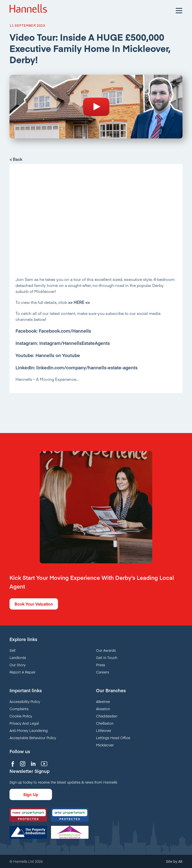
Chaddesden (107, 716)
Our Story (17, 665)
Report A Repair (22, 672)
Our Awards (106, 650)
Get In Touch (107, 657)
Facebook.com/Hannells (65, 331)
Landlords (18, 657)
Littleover (104, 730)
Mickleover (105, 745)
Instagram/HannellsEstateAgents (74, 343)
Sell (12, 650)
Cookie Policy (21, 716)
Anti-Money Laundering (29, 730)
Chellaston (105, 723)
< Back (16, 159)
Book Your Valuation (34, 604)
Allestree (103, 701)
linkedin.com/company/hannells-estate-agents (87, 367)
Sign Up (31, 794)
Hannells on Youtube (58, 355)
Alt (180, 861)
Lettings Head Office (113, 738)
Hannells (28, 10)
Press (100, 665)
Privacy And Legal (24, 723)
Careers (102, 672)
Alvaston (103, 709)
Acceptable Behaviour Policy (33, 738)
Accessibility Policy (25, 701)
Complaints (19, 709)
